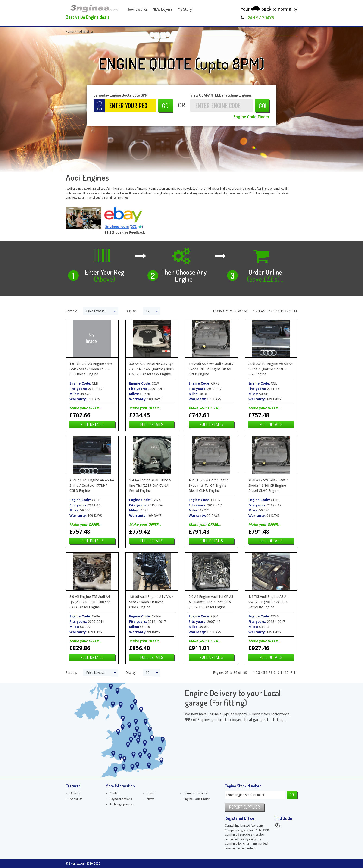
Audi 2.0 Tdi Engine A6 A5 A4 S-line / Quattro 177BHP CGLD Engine (92, 485)
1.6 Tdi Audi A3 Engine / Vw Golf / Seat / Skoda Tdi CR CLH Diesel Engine (91, 369)
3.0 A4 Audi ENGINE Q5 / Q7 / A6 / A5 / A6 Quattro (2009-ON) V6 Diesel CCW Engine (152, 369)
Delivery (75, 793)
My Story (185, 9)
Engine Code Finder (251, 117)
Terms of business (196, 793)
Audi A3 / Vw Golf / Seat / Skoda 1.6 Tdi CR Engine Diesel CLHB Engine (208, 485)
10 (278, 311)
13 (291, 311)
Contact (115, 793)
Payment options (121, 799)
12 (287, 311)
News (150, 799)
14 (295, 311)
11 (282, 311)
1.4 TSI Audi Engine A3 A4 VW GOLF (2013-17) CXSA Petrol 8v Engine (268, 602)
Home (70, 32)
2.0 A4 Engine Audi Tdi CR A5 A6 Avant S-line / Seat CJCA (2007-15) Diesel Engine (211, 602)
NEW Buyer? (163, 9)
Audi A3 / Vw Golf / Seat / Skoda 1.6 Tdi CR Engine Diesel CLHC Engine (268, 485)
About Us (76, 799)
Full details (92, 424)
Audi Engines (85, 32)
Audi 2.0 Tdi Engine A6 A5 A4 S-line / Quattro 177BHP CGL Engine (271, 369)
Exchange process (122, 804)
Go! (166, 106)
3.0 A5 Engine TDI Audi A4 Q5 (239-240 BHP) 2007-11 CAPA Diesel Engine (90, 602)
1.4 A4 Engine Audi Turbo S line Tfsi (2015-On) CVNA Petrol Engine (150, 485)
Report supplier (244, 807)
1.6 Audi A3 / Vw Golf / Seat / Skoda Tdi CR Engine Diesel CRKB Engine (211, 369)
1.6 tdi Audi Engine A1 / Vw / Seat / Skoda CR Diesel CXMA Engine (151, 602)
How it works (137, 9)
